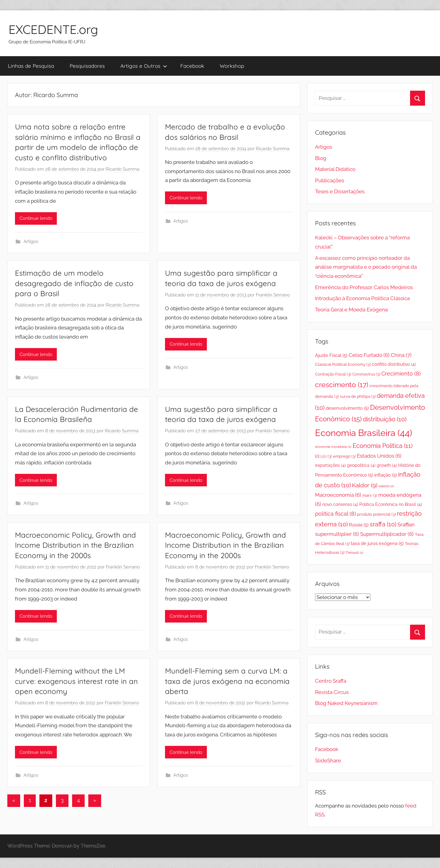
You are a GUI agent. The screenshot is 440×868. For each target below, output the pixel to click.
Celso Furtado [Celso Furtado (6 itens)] (369, 355)
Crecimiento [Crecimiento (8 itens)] (401, 374)
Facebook (192, 66)
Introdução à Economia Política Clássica (362, 298)
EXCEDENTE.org (53, 29)
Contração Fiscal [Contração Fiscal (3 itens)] (333, 374)
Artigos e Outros (144, 66)
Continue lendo (36, 218)
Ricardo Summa (123, 169)
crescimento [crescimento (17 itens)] (342, 385)
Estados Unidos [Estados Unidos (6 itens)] (379, 456)
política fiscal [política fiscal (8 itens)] (335, 514)
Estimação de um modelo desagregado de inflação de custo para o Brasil (74, 283)
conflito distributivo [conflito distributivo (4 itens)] (394, 364)
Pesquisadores (87, 66)
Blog (321, 158)
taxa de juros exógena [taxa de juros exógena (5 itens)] (377, 543)
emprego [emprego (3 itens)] (344, 456)
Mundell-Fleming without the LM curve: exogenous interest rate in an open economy (76, 681)
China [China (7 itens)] (401, 355)
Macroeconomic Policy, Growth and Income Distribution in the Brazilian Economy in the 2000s (75, 545)
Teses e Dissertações (340, 191)
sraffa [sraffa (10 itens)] (383, 524)
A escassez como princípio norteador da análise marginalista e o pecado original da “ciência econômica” (366, 267)
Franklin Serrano (273, 295)
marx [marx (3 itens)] (370, 495)
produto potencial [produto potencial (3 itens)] (376, 514)
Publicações (330, 180)
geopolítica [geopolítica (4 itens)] (361, 465)
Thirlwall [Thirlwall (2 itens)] (354, 553)
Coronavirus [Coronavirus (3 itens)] (366, 374)
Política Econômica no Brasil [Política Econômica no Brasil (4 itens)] (391, 504)
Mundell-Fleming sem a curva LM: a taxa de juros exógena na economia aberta (227, 681)
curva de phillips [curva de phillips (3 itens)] (358, 396)
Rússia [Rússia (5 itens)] (359, 525)
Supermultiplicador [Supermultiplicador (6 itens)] (387, 534)
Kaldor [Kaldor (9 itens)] (365, 485)
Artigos (31, 242)
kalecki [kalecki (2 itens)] (386, 486)
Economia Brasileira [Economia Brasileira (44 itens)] (364, 433)
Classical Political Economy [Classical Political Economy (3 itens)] (343, 364)
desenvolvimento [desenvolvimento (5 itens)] (347, 408)
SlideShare (328, 761)
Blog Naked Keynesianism (346, 703)
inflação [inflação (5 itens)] (386, 475)
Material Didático (335, 169)
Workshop (232, 66)
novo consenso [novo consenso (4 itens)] (340, 504)
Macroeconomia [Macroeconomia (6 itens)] (338, 495)
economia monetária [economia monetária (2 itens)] (333, 447)
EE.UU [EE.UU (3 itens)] (323, 456)
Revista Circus (332, 692)
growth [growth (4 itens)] (387, 465)
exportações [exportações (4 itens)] (330, 465)
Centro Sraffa (331, 681)
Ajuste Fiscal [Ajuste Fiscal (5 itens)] (331, 355)
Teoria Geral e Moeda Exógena (351, 310)
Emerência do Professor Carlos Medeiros (364, 287)
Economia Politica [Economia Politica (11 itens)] (383, 446)
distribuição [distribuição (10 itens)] (385, 419)
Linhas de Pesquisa (31, 66)
